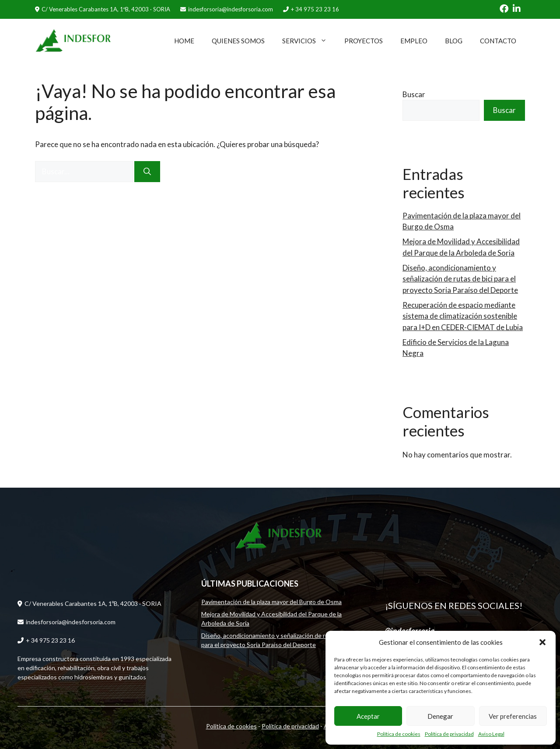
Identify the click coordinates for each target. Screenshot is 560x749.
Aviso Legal (491, 734)
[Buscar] (147, 172)
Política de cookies (399, 734)
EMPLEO (414, 41)
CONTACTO (498, 41)
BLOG (454, 41)
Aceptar (368, 716)
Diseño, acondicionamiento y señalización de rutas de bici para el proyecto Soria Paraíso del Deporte (460, 279)
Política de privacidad (449, 734)
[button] (542, 642)
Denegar (440, 716)
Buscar (414, 94)
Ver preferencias (513, 716)
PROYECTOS (364, 41)
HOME (184, 41)
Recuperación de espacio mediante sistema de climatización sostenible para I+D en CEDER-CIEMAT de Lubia (463, 316)
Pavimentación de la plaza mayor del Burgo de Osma (271, 602)
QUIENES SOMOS (238, 41)
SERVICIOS (309, 41)
